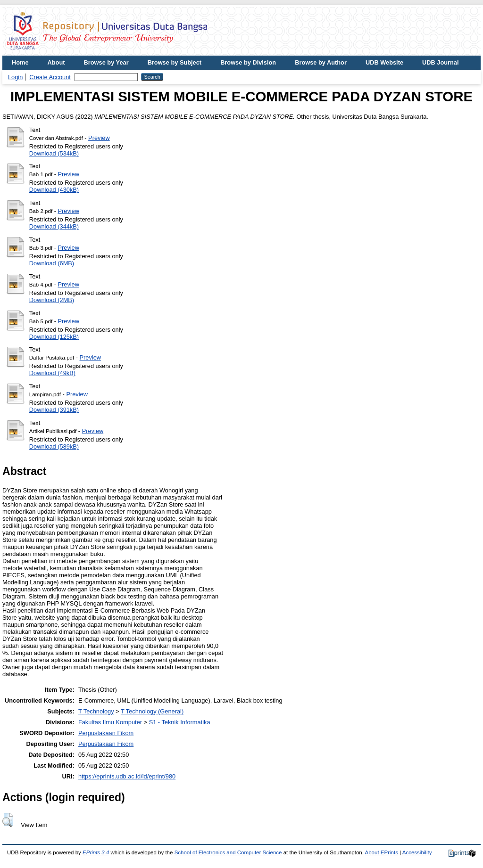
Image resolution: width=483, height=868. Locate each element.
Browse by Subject (175, 62)
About (56, 62)
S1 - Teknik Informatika (180, 722)
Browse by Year (106, 62)
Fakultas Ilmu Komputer (110, 722)
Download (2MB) (52, 300)
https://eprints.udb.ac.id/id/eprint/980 (127, 776)
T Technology (96, 711)
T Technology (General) (152, 711)
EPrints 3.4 (96, 852)
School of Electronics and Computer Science (228, 852)
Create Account (50, 77)
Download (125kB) (54, 337)
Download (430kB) (54, 190)
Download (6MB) (52, 263)
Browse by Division (248, 62)
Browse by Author (321, 62)
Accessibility (417, 852)
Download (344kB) (54, 226)
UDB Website (384, 62)
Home (20, 62)
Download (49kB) (52, 373)
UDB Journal (441, 62)
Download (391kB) (54, 410)
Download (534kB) (54, 153)
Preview (99, 138)
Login (15, 77)
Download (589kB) (54, 446)
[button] (8, 820)
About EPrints (382, 852)
